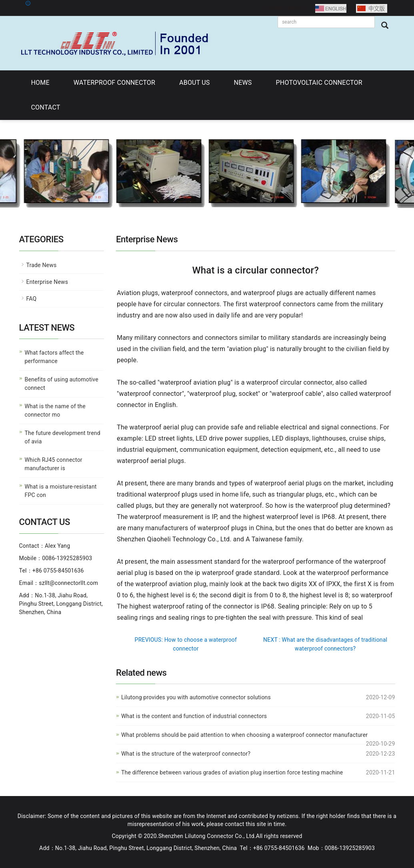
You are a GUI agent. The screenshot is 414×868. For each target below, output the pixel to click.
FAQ (32, 299)
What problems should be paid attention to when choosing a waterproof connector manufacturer (244, 735)
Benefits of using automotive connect (62, 384)
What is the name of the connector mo (55, 410)
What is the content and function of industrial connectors (194, 716)
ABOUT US (194, 83)
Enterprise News (47, 282)
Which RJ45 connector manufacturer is (54, 464)
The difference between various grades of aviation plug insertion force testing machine (232, 772)
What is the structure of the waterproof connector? (186, 754)
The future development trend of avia (63, 437)
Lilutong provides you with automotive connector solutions (196, 697)
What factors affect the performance (54, 357)
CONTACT (46, 107)
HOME (40, 83)
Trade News (42, 265)
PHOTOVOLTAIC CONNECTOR (319, 83)
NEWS (243, 83)
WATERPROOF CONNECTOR (114, 83)
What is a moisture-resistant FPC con (61, 491)
